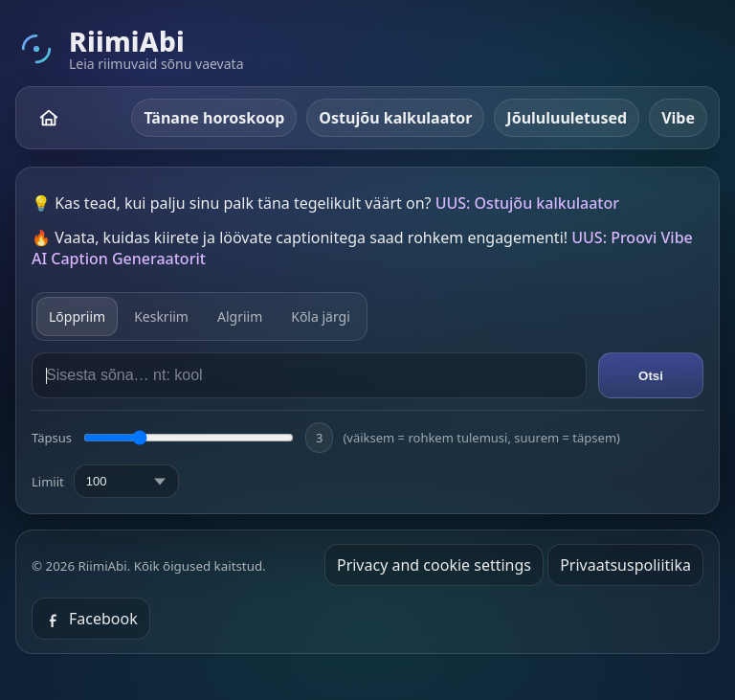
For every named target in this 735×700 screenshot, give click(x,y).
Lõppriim (77, 316)
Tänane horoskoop (214, 118)
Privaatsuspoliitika (625, 565)
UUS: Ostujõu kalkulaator (527, 203)
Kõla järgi (321, 316)
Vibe (678, 118)
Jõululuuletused (567, 118)
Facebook (91, 619)
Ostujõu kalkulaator (395, 118)
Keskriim (161, 316)
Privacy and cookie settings (434, 565)
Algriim (240, 316)
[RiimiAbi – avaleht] (49, 118)
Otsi (651, 376)
